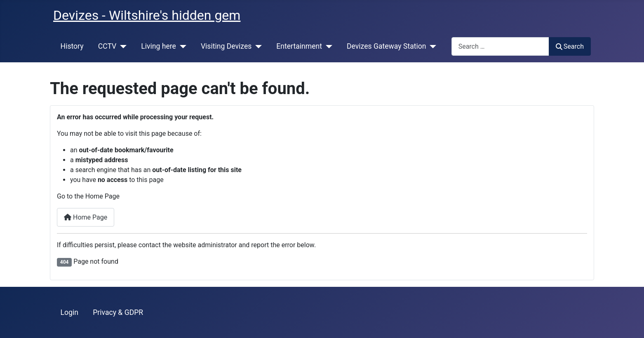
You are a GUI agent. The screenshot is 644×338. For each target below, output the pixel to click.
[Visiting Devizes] (257, 46)
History (72, 46)
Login (69, 312)
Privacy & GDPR (118, 312)
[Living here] (181, 46)
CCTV (107, 46)
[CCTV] (121, 46)
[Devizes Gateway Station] (431, 46)
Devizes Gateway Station (386, 46)
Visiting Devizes (226, 46)
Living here (159, 46)
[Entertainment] (327, 46)
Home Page (86, 217)
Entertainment (299, 46)
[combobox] (500, 46)
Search (570, 46)
